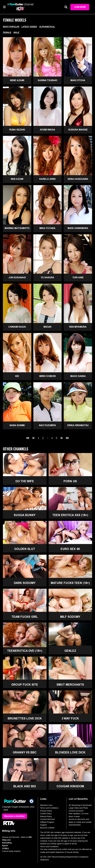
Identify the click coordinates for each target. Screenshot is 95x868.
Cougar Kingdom (70, 786)
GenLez (70, 651)
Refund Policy (46, 816)
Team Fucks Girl (25, 617)
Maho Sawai (78, 376)
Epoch (5, 846)
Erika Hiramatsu (78, 425)
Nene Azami (17, 80)
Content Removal (47, 819)
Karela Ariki (47, 179)
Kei (17, 376)
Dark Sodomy (25, 583)
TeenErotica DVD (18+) (25, 651)
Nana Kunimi (17, 425)
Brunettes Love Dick (25, 718)
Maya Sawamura (78, 228)
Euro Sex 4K (70, 549)
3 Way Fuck (70, 718)
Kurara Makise (78, 130)
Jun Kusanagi (17, 277)
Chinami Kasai (17, 327)
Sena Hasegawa (78, 179)
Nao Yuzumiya (47, 425)
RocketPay (7, 843)
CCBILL (6, 848)
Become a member (15, 816)
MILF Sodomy (70, 617)
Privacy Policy (46, 811)
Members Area (46, 805)
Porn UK (70, 481)
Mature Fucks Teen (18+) (70, 583)
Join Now (80, 7)
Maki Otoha (78, 80)
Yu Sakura (47, 277)
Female (7, 32)
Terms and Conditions (49, 808)
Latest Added (29, 27)
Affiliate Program (47, 822)
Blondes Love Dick (70, 752)
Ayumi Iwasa (47, 130)
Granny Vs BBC (25, 752)
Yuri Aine (78, 277)
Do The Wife (25, 481)
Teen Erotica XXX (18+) (70, 515)
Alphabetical (47, 27)
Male (16, 32)
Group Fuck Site (25, 685)
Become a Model (47, 828)
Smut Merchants (70, 685)
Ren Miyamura (78, 327)
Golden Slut (25, 549)
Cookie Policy (46, 814)
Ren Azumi (17, 179)
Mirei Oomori (47, 376)
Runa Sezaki (17, 130)
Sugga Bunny (25, 515)
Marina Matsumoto (17, 228)
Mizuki (47, 327)
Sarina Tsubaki (47, 80)
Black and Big (25, 786)
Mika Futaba (47, 228)
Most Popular (11, 27)
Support (44, 825)
